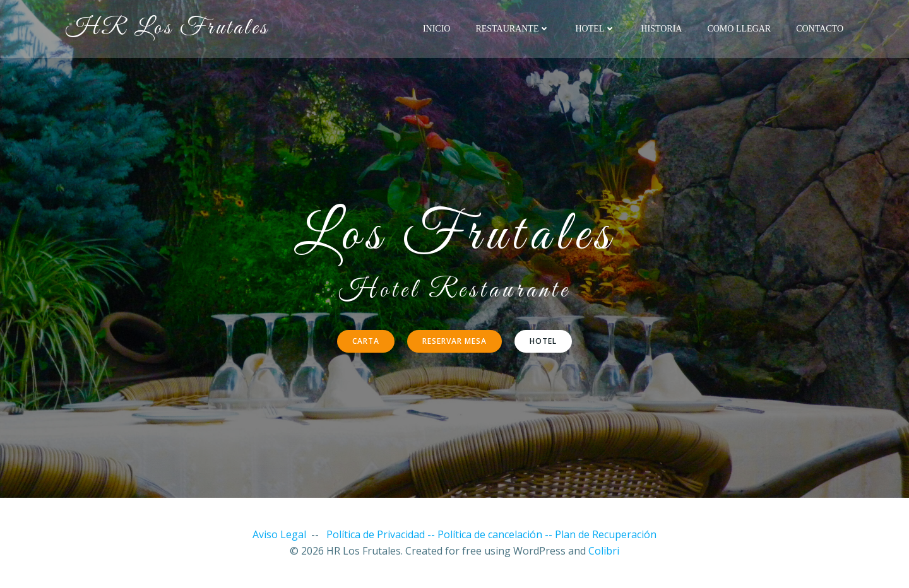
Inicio (437, 29)
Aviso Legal (279, 534)
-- (550, 534)
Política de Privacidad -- (382, 534)
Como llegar (739, 29)
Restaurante (513, 29)
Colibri (604, 551)
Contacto (820, 29)
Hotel (595, 29)
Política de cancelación (490, 534)
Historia (661, 29)
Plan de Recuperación (606, 534)
